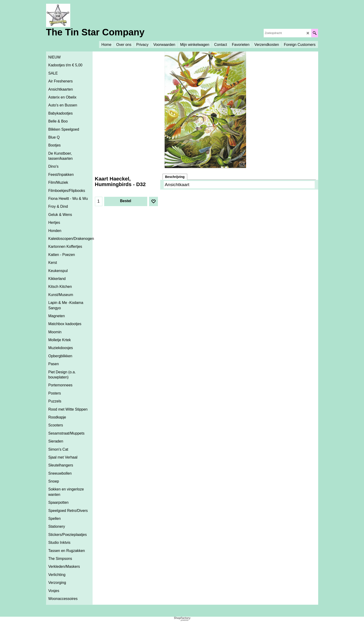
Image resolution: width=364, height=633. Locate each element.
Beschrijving (175, 177)
